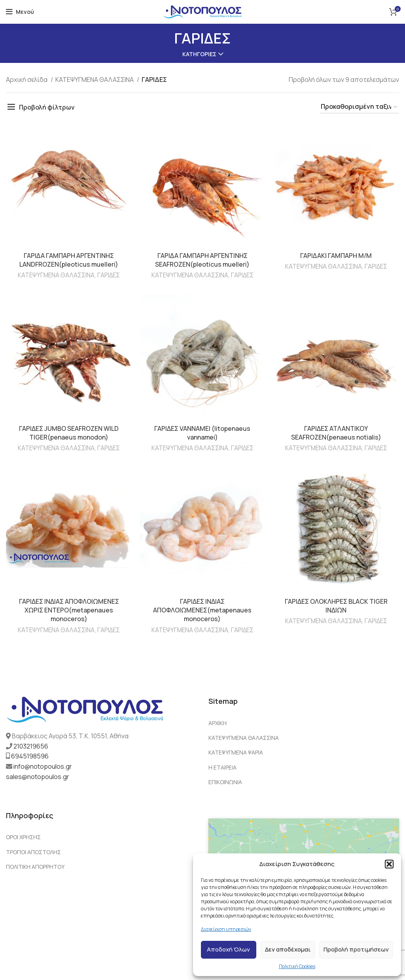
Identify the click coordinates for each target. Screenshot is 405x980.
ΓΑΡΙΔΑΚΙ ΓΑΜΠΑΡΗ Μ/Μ (336, 256)
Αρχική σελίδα (27, 80)
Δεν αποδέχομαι (288, 949)
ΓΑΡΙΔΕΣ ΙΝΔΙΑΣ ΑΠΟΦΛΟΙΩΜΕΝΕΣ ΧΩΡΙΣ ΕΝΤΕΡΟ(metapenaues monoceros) (69, 610)
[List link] (304, 723)
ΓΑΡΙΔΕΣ (109, 275)
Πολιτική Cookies (297, 966)
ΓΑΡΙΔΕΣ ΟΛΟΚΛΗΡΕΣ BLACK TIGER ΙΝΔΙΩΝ (336, 606)
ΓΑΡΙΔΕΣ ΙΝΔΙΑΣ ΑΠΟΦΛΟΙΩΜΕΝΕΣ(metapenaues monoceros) (202, 610)
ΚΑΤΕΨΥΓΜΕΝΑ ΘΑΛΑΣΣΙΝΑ (95, 80)
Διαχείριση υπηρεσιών (226, 929)
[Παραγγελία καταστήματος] (360, 107)
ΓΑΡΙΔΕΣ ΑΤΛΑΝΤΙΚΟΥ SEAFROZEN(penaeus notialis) (336, 433)
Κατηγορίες (199, 54)
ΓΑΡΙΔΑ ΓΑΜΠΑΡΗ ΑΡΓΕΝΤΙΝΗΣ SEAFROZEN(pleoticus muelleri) (202, 260)
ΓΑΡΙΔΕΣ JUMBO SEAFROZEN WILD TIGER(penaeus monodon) (69, 433)
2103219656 (31, 746)
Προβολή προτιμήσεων (356, 949)
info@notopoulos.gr (43, 766)
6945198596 (30, 756)
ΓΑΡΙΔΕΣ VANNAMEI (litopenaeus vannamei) (202, 433)
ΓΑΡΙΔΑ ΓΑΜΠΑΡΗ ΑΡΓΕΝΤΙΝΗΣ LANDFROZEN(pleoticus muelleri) (69, 260)
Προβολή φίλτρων (47, 107)
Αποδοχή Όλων (228, 949)
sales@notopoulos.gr (38, 777)
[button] (389, 864)
